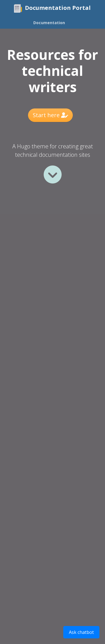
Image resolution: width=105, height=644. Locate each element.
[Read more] (53, 174)
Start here (50, 115)
